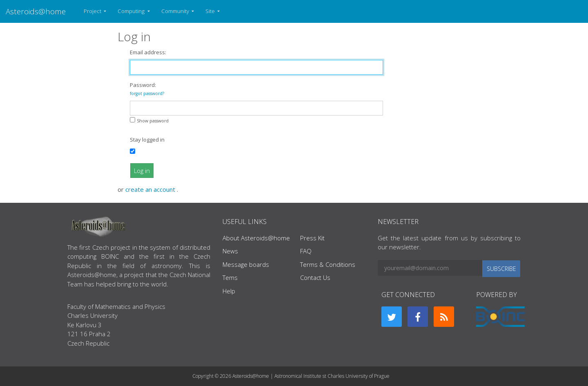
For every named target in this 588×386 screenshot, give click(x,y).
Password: (147, 89)
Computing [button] (132, 11)
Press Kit (312, 238)
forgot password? (147, 93)
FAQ (306, 251)
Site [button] (211, 11)
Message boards (246, 264)
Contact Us (315, 277)
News (230, 251)
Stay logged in (147, 140)
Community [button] (176, 11)
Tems (230, 277)
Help (229, 291)
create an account (151, 189)
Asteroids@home (36, 11)
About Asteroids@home (256, 238)
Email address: (148, 52)
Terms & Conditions (328, 264)
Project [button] (93, 11)
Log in (142, 171)
